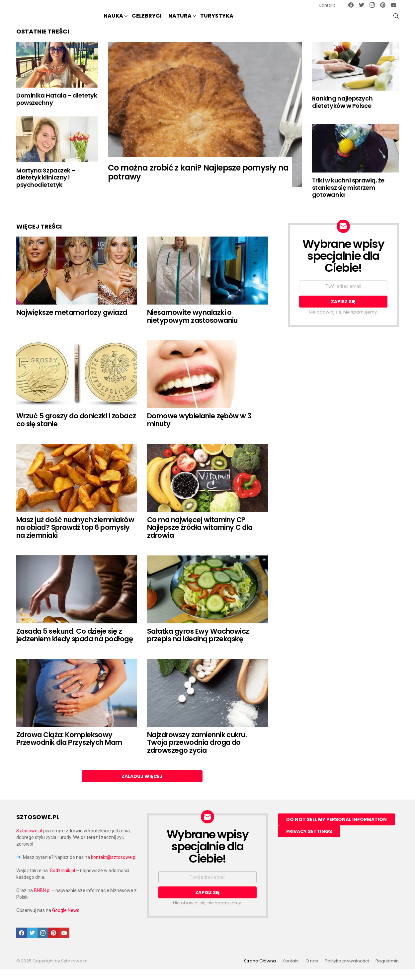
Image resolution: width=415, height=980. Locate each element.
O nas (312, 972)
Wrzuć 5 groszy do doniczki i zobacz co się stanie (76, 431)
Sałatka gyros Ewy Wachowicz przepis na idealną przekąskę (198, 646)
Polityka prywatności (347, 972)
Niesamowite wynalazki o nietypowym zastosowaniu (192, 327)
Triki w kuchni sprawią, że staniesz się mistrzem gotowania (348, 198)
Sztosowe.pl (29, 842)
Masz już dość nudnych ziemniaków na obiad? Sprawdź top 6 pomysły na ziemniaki (75, 538)
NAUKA (113, 22)
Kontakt (327, 5)
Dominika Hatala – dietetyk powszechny (57, 110)
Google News (66, 921)
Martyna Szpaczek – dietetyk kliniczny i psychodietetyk (46, 188)
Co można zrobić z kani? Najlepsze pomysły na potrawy (198, 183)
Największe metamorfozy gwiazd (72, 323)
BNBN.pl (42, 901)
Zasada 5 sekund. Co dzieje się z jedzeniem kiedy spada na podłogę (75, 646)
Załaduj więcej (142, 787)
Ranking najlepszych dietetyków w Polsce (342, 113)
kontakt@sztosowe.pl (114, 868)
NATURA (180, 22)
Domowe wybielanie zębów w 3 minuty (199, 431)
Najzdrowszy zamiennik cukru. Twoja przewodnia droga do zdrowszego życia (197, 753)
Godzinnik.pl (62, 881)
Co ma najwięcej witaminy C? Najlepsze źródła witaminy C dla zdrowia (200, 538)
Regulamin (387, 972)
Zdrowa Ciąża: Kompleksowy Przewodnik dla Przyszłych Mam (69, 750)
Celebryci (147, 21)
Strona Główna (260, 972)
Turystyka (217, 21)
